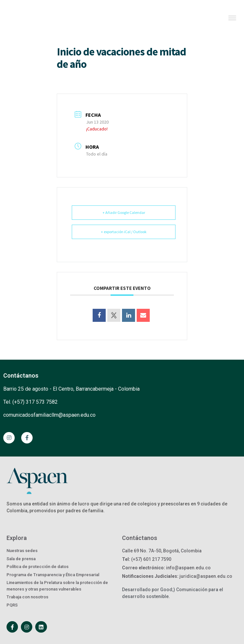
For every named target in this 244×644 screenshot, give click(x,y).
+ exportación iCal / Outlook (124, 232)
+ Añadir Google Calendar (124, 212)
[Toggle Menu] (232, 18)
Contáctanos (21, 375)
